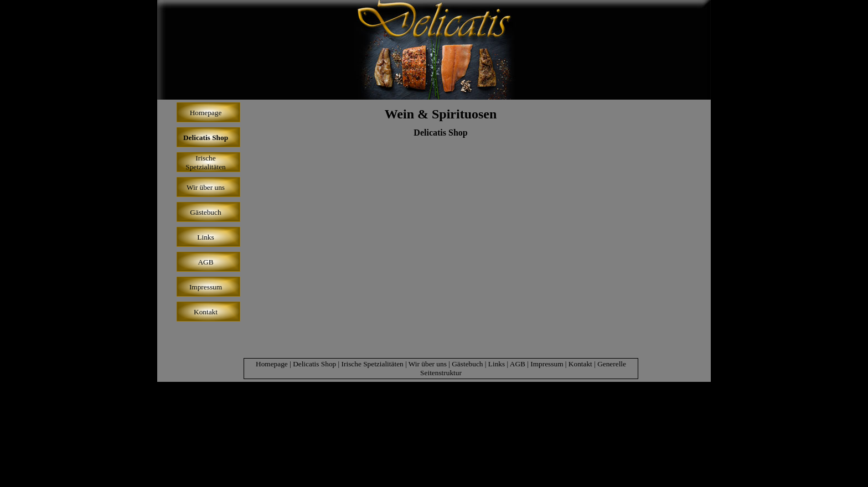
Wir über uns (428, 364)
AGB (518, 364)
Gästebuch (467, 364)
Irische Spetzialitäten (373, 364)
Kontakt (580, 364)
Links (497, 364)
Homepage (272, 364)
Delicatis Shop (440, 133)
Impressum (547, 364)
